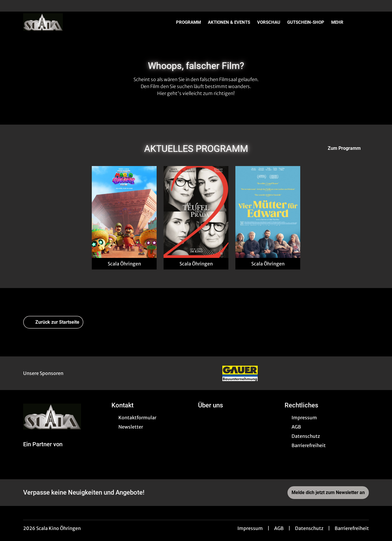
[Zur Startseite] (64, 22)
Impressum (250, 528)
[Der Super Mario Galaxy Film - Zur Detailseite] (124, 212)
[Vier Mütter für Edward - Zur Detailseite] (268, 212)
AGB (279, 528)
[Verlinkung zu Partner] (240, 373)
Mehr (341, 22)
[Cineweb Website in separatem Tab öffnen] (43, 451)
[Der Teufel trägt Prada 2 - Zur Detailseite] (196, 212)
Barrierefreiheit (352, 528)
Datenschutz (309, 528)
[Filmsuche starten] (363, 22)
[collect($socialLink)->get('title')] (10, 6)
